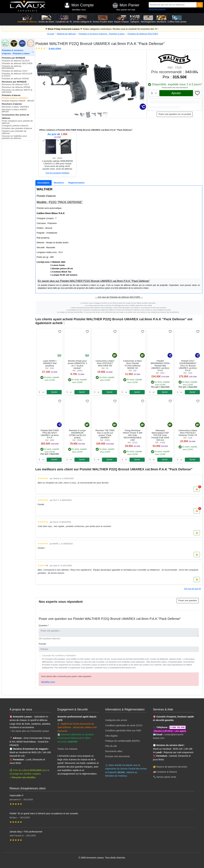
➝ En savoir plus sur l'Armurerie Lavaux (30, 731)
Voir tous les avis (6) (192, 589)
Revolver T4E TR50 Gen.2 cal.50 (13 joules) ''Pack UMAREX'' (105, 434)
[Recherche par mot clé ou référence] (173, 5)
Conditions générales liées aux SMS (123, 731)
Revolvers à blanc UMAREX (15, 107)
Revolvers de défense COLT (16, 84)
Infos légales (111, 736)
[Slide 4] (94, 115)
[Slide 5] (100, 115)
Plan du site (111, 746)
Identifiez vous (79, 10)
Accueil (51, 34)
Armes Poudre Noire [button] (103, 19)
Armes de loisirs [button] (46, 19)
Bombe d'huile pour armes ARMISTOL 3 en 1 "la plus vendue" (77, 364)
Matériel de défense (66, 34)
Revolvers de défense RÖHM (16, 87)
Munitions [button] (161, 19)
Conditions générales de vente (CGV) (124, 725)
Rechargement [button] (148, 19)
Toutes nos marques (67, 749)
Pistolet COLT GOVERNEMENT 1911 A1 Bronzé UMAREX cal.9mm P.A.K (188, 366)
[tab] (44, 183)
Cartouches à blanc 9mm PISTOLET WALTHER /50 (105, 363)
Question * (44, 625)
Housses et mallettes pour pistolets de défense (14, 137)
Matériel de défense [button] (27, 19)
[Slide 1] (77, 115)
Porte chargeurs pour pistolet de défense (17, 122)
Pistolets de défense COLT (15, 71)
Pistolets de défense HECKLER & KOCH (17, 75)
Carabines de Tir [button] (64, 19)
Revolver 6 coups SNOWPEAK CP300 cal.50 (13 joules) (77, 434)
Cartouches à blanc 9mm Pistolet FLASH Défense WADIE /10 (133, 364)
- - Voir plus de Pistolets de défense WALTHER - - (119, 297)
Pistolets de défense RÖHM (15, 79)
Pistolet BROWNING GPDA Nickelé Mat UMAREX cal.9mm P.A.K (160, 366)
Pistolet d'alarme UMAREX (15, 98)
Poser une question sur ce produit (175, 114)
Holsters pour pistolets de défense (14, 132)
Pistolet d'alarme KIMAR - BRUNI (18, 101)
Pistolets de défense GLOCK (16, 61)
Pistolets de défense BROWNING (12, 67)
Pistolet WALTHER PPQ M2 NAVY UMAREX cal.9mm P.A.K (50, 434)
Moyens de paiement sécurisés (172, 767)
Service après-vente (166, 777)
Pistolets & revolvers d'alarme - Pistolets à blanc (102, 34)
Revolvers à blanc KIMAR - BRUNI (15, 111)
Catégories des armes (116, 720)
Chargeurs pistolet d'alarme (15, 126)
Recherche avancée (157, 9)
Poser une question (188, 600)
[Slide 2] (82, 115)
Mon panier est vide (126, 10)
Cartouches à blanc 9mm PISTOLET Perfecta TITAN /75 (188, 433)
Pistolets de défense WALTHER (143, 34)
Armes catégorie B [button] (82, 19)
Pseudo (42, 644)
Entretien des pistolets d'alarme (17, 128)
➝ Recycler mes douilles (23, 777)
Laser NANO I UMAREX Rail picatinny (50, 363)
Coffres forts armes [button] (177, 19)
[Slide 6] (105, 115)
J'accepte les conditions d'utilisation (59, 655)
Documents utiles (114, 751)
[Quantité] (200, 5)
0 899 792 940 (178, 727)
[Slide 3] (88, 115)
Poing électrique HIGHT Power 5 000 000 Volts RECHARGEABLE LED (133, 435)
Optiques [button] (135, 19)
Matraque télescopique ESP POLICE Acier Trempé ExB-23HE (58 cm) (160, 435)
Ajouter (176, 93)
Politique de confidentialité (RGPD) (122, 741)
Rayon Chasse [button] (121, 19)
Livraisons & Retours (167, 772)
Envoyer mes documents (117, 756)
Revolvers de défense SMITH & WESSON (17, 91)
